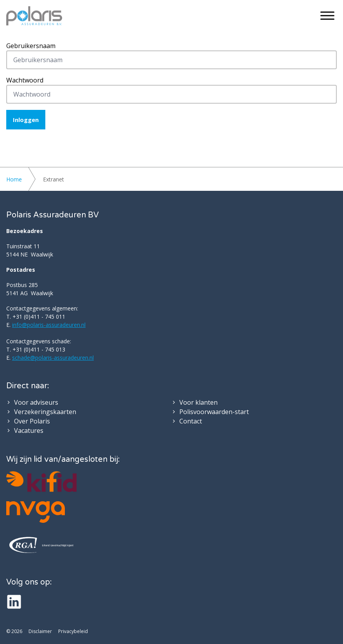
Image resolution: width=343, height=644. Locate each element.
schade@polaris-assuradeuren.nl (53, 358)
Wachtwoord (25, 80)
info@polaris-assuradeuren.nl (49, 325)
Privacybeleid (73, 631)
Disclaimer (40, 631)
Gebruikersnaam (31, 46)
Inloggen (26, 120)
